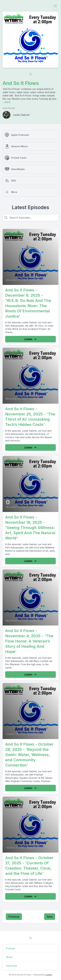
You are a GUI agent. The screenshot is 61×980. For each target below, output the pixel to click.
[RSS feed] (31, 74)
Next (50, 917)
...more (7, 102)
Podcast (10, 948)
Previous (14, 917)
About (9, 957)
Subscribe (11, 966)
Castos (49, 975)
